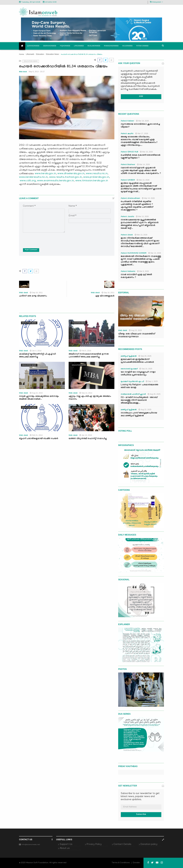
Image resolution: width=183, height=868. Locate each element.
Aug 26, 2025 (154, 394)
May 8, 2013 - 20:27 (37, 72)
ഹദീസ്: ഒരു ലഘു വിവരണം (33, 296)
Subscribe (141, 815)
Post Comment (31, 250)
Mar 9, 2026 (143, 271)
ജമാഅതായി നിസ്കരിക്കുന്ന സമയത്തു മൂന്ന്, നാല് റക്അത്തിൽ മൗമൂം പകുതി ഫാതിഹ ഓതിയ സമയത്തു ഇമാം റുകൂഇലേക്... (141, 261)
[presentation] (42, 239)
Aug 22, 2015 (36, 393)
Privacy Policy (94, 844)
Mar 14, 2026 (143, 164)
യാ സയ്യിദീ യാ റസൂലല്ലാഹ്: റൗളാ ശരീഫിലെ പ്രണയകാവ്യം (138, 374)
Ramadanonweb (111, 46)
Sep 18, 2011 (108, 293)
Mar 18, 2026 (142, 121)
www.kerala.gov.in (45, 174)
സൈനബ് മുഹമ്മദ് (129, 369)
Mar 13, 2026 (143, 180)
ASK (141, 97)
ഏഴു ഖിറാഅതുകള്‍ (105, 296)
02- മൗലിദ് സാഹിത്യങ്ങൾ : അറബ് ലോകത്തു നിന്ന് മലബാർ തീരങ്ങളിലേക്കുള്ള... (139, 400)
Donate (136, 863)
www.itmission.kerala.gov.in (92, 181)
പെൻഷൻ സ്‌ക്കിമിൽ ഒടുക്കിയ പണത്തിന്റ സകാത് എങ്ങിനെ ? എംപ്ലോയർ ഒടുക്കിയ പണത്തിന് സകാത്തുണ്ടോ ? (137, 206)
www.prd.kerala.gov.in (96, 177)
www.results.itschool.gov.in (66, 177)
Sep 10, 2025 (146, 369)
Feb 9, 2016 (85, 351)
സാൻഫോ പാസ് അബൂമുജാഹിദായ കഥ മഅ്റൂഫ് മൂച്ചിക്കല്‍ (139, 415)
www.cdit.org (28, 181)
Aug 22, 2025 (145, 410)
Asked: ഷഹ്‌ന (127, 134)
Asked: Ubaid (127, 235)
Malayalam (156, 2)
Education (40, 54)
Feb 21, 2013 (36, 435)
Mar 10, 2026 (155, 253)
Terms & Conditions (121, 863)
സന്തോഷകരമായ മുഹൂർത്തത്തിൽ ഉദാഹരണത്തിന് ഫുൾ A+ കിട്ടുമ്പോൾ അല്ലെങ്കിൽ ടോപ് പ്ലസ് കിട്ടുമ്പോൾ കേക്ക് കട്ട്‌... (140, 224)
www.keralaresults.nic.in (33, 177)
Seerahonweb (50, 46)
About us (65, 848)
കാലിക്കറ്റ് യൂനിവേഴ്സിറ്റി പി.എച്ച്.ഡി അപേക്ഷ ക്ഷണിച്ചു (37, 356)
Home (21, 54)
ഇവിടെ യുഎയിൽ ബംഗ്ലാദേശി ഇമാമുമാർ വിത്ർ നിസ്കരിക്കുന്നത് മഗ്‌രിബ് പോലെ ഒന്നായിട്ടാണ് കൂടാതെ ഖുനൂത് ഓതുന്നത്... (141, 188)
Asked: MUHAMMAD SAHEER (134, 253)
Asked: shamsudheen (130, 199)
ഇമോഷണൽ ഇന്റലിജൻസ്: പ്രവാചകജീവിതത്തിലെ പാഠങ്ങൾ (137, 361)
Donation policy (149, 844)
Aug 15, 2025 (135, 330)
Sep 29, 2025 (145, 356)
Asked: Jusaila (127, 217)
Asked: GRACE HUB (129, 152)
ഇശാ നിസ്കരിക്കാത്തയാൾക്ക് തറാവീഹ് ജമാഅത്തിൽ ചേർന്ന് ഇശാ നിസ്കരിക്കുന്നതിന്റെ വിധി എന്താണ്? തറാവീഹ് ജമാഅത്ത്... (140, 242)
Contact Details (122, 844)
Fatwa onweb (142, 46)
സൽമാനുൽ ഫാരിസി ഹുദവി (133, 394)
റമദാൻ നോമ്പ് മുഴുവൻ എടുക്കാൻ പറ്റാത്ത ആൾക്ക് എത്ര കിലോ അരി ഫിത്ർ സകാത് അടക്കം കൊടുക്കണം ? (141, 171)
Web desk (23, 72)
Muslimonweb (94, 46)
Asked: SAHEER (128, 180)
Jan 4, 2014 (36, 351)
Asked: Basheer (128, 165)
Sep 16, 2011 (36, 293)
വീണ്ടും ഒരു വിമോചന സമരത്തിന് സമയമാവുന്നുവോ (137, 335)
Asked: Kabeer (127, 121)
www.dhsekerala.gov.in (71, 174)
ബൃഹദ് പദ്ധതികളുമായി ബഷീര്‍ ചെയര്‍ (39, 439)
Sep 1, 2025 (152, 381)
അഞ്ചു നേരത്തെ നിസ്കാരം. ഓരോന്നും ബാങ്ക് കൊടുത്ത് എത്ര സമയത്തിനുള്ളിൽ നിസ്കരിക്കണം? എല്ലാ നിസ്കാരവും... (139, 141)
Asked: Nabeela (128, 272)
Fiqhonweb (65, 46)
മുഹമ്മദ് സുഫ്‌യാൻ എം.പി (132, 382)
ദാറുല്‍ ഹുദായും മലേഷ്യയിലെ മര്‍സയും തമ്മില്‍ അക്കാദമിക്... (39, 398)
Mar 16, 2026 (146, 152)
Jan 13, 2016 (86, 435)
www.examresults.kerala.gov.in (55, 181)
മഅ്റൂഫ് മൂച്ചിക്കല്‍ (129, 356)
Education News (52, 54)
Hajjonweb (127, 46)
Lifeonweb (79, 46)
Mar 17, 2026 (142, 133)
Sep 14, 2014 (86, 393)
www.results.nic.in (97, 174)
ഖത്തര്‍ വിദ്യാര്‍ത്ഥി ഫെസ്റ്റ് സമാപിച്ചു (88, 439)
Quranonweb (33, 46)
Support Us (66, 844)
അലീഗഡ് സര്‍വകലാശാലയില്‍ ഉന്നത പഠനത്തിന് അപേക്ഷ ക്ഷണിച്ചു (89, 356)
